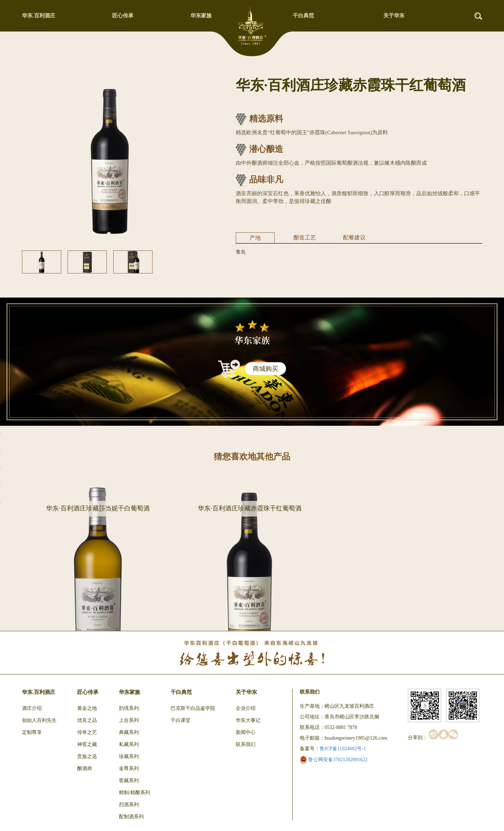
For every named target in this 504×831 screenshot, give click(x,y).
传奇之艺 (87, 732)
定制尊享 (32, 732)
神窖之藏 (87, 744)
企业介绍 (246, 708)
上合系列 (129, 720)
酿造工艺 (305, 238)
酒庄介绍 (32, 708)
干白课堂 (181, 720)
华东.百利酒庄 (39, 16)
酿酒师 (85, 768)
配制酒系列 (131, 817)
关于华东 (394, 16)
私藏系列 (129, 744)
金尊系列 (129, 768)
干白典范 (303, 16)
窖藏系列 (129, 781)
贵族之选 (87, 756)
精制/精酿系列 (134, 793)
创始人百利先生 (39, 720)
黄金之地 (87, 708)
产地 (255, 238)
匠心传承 (123, 16)
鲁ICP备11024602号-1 (343, 749)
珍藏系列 (129, 756)
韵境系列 (129, 708)
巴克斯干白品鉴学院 (193, 708)
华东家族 (201, 16)
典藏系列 (129, 732)
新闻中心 (246, 732)
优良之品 (87, 720)
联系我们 (246, 744)
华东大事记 (248, 720)
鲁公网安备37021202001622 (334, 760)
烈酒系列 (129, 805)
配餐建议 (354, 238)
